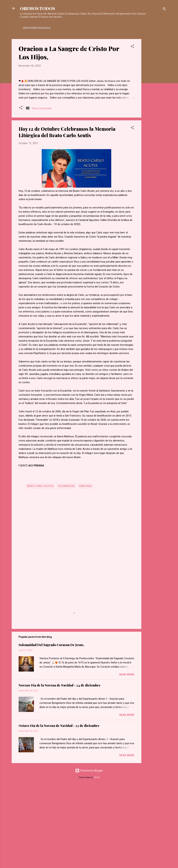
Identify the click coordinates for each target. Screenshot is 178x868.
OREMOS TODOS (37, 8)
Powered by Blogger (89, 852)
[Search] (164, 9)
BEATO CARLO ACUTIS (40, 568)
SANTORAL (86, 568)
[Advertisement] (155, 91)
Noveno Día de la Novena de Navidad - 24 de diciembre (60, 767)
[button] (132, 47)
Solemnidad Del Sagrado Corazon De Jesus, (51, 726)
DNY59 (97, 859)
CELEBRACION (66, 568)
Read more (127, 756)
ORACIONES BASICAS (37, 28)
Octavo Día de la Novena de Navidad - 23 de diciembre (59, 807)
